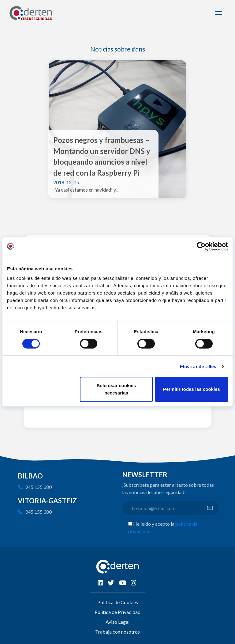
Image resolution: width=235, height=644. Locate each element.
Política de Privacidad (117, 612)
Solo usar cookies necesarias (116, 389)
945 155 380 (38, 487)
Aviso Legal (117, 622)
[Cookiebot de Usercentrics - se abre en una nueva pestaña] (201, 246)
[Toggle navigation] (219, 13)
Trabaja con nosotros (117, 632)
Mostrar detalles (198, 366)
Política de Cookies (118, 602)
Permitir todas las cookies (192, 389)
